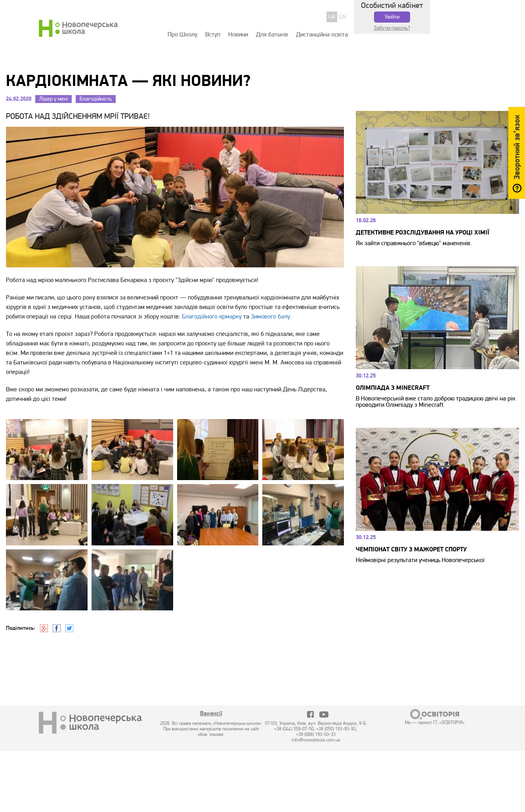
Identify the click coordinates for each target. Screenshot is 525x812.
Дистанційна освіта (322, 34)
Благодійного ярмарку (212, 316)
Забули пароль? (392, 28)
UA (332, 17)
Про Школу (182, 34)
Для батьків (272, 34)
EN (343, 17)
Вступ (213, 34)
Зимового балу (270, 316)
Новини (238, 34)
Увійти (392, 17)
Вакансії (211, 714)
